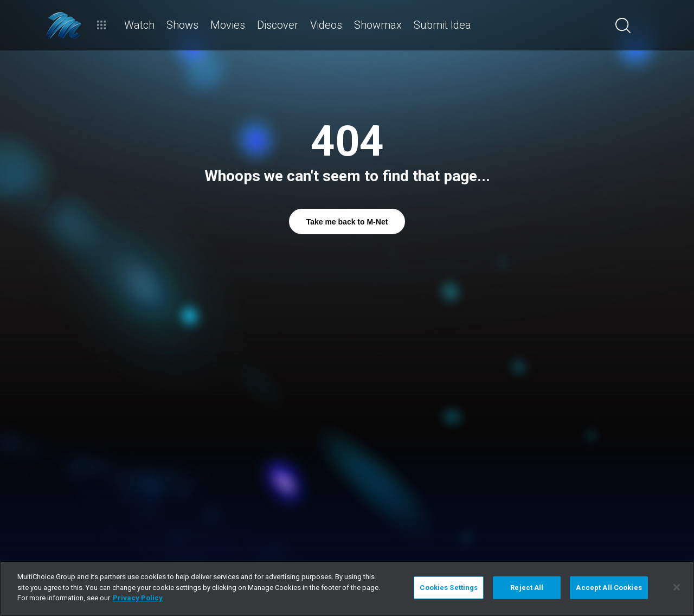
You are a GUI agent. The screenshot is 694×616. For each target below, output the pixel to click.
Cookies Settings (449, 588)
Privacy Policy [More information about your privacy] (138, 598)
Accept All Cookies (609, 588)
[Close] (677, 587)
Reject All (527, 588)
